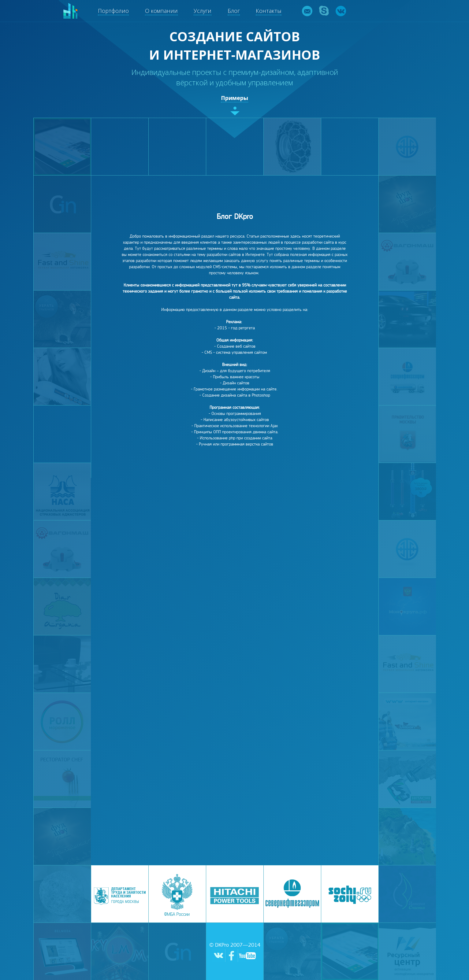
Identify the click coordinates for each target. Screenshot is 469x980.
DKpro (70, 11)
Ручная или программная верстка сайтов (236, 444)
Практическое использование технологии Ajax (236, 426)
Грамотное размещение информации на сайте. (236, 389)
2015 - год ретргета (236, 328)
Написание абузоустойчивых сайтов (236, 420)
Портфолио (113, 11)
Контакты (269, 11)
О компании (161, 11)
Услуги (203, 11)
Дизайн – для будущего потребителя (236, 371)
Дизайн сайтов (236, 383)
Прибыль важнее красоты (236, 377)
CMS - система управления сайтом (236, 352)
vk (341, 11)
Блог (234, 11)
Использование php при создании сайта (236, 438)
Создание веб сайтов (236, 346)
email (307, 11)
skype (324, 11)
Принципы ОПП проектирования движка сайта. (236, 432)
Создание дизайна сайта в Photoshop (236, 395)
